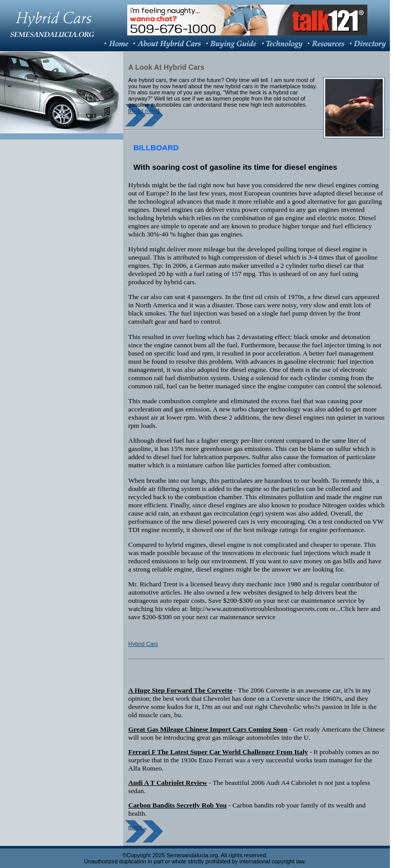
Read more (144, 111)
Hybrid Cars (143, 644)
